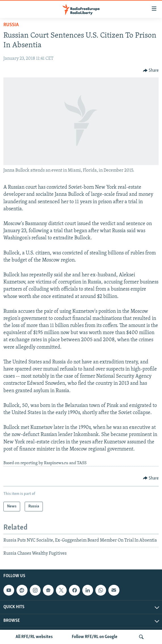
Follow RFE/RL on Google (95, 637)
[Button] (151, 71)
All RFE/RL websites (34, 637)
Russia (11, 25)
